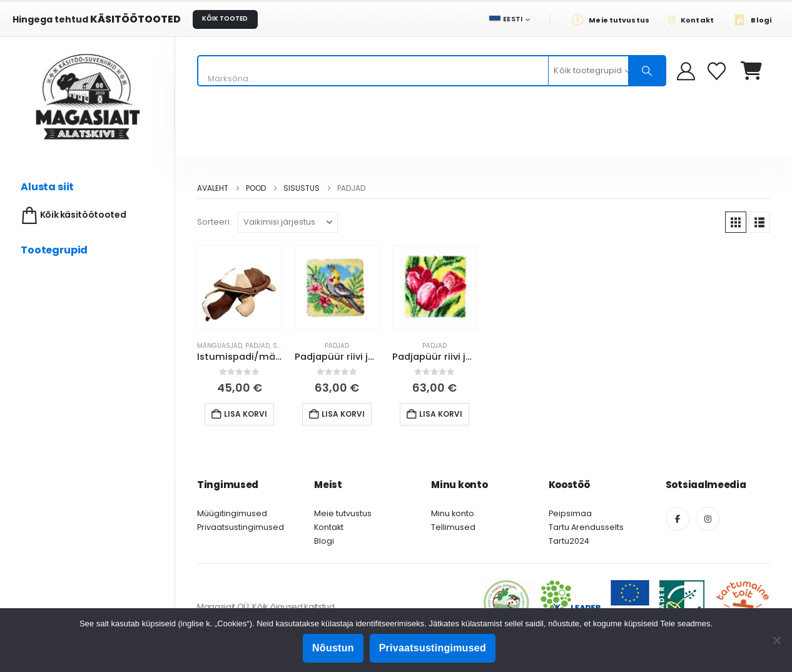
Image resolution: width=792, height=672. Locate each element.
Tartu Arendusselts (586, 527)
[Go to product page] (240, 288)
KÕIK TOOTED (225, 18)
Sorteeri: (214, 222)
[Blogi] (756, 19)
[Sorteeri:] (288, 222)
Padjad (257, 346)
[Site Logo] (88, 97)
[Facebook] (678, 519)
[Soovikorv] (718, 71)
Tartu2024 (569, 541)
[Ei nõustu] (776, 640)
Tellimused (453, 527)
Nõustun (333, 648)
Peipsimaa (570, 513)
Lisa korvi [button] (246, 414)
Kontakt (329, 527)
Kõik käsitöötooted (72, 216)
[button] (736, 222)
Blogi (324, 541)
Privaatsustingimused (241, 527)
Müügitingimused (232, 513)
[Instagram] (708, 519)
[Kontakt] (695, 19)
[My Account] (686, 71)
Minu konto (453, 513)
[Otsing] (647, 71)
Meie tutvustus (343, 513)
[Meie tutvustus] (614, 19)
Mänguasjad (220, 346)
